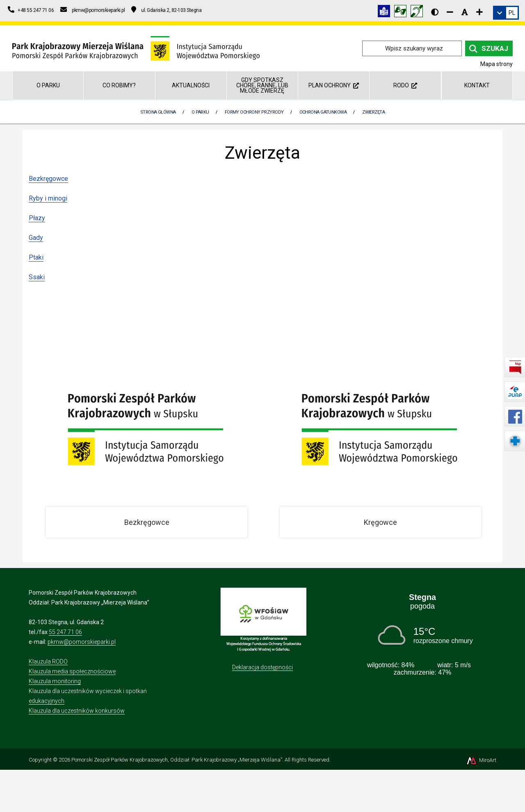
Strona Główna (158, 112)
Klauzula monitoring (55, 681)
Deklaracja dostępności (262, 667)
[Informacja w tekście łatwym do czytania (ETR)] (386, 13)
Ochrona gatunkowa (323, 112)
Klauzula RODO (48, 661)
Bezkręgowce (48, 179)
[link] (506, 13)
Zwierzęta (373, 112)
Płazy (37, 218)
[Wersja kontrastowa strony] (435, 12)
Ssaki (37, 277)
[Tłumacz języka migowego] (402, 13)
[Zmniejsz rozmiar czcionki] (450, 12)
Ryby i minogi (48, 198)
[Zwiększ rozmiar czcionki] (479, 12)
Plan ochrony (334, 85)
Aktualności (191, 85)
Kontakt (477, 85)
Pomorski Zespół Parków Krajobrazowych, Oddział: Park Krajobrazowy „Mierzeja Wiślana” (177, 760)
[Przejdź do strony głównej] (136, 48)
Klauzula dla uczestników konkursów (77, 711)
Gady (36, 238)
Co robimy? (119, 85)
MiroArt (481, 760)
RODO (405, 85)
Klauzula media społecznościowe (72, 671)
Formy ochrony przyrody (254, 112)
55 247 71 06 (65, 632)
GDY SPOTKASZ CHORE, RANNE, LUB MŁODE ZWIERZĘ (262, 86)
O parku (48, 85)
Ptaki (36, 257)
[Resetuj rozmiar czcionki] (465, 12)
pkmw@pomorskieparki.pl (82, 642)
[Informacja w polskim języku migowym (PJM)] (419, 13)
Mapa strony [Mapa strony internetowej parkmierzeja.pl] (496, 64)
